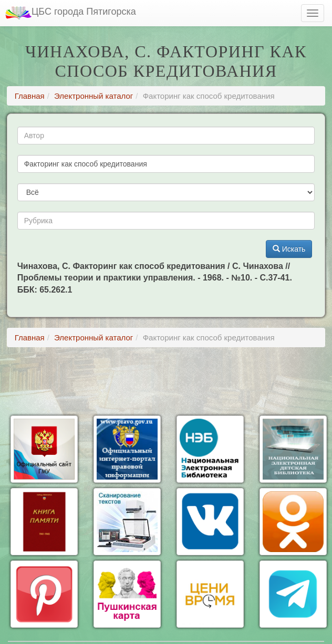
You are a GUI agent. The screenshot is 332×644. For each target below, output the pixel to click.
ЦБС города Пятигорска (71, 13)
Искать (289, 249)
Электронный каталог (94, 96)
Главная (30, 96)
